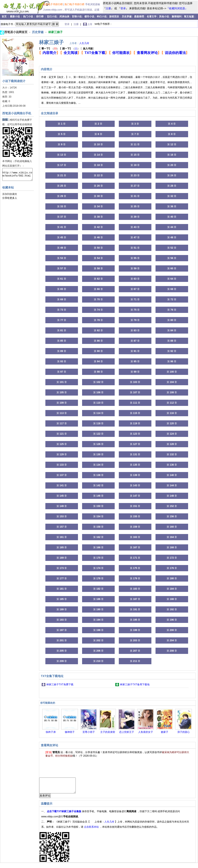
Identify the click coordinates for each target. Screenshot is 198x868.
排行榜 (40, 17)
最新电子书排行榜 (53, 4)
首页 (4, 17)
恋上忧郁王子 (127, 732)
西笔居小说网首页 (16, 32)
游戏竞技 (114, 17)
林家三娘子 (55, 32)
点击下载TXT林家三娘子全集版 (64, 814)
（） (49, 49)
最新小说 (15, 17)
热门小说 (28, 17)
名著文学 (152, 17)
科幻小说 (102, 17)
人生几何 (84, 43)
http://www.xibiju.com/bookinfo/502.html (17, 174)
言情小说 (77, 17)
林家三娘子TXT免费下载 (60, 684)
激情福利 (177, 17)
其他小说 (164, 17)
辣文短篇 (189, 17)
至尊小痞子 (89, 732)
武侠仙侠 (64, 17)
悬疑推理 (139, 17)
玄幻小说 (52, 17)
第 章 (62, 124)
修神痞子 (70, 732)
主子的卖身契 (108, 732)
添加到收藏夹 (10, 194)
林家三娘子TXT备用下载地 (135, 684)
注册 (108, 8)
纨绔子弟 (51, 732)
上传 (90, 24)
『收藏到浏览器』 (177, 8)
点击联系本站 (92, 830)
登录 (123, 8)
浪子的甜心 (184, 732)
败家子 (165, 732)
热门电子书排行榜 (75, 4)
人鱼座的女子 (146, 732)
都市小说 (89, 17)
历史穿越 (127, 17)
